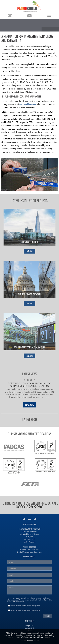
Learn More (38, 637)
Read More (29, 405)
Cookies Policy (30, 628)
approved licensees (28, 104)
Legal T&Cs (30, 626)
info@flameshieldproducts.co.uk (30, 552)
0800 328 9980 (29, 507)
